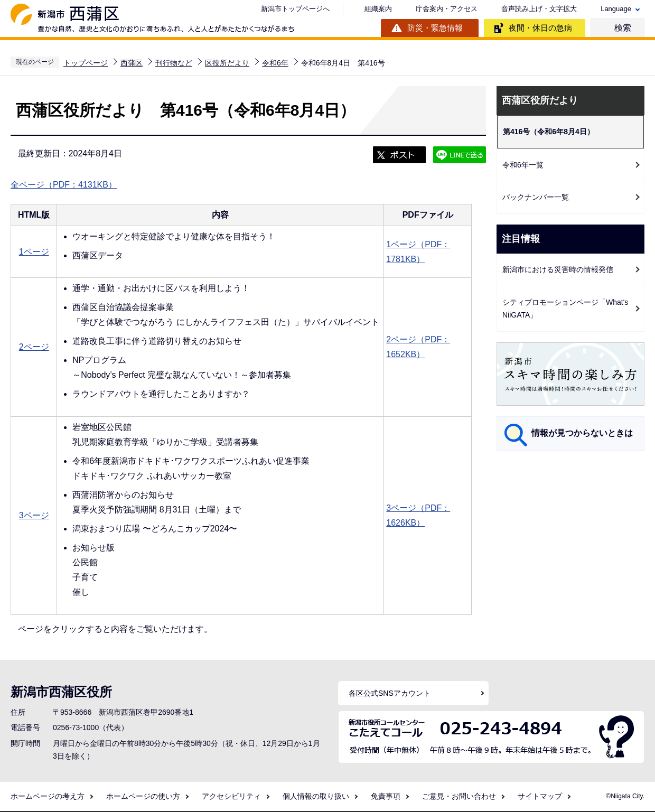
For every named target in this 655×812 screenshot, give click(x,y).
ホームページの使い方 (143, 796)
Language (616, 9)
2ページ (34, 347)
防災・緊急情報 (435, 28)
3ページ (34, 515)
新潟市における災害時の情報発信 (558, 269)
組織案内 (378, 9)
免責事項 (386, 796)
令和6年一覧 (523, 165)
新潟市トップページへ (295, 9)
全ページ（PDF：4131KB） (64, 185)
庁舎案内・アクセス (447, 9)
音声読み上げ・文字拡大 (539, 9)
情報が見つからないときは (582, 433)
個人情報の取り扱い (316, 796)
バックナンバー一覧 (536, 197)
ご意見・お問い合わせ (459, 796)
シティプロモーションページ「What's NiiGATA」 (565, 309)
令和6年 (275, 63)
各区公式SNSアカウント (390, 693)
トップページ (86, 63)
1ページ (34, 252)
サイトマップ (540, 796)
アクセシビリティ (231, 796)
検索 (623, 28)
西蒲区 (132, 63)
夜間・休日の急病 (540, 28)
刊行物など (174, 63)
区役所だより (227, 63)
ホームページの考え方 (48, 796)
